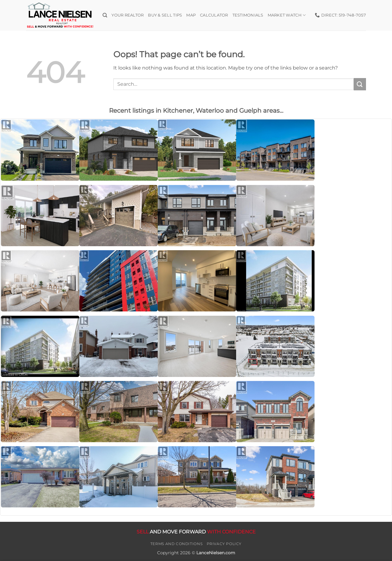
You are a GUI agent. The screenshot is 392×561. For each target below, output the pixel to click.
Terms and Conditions (176, 544)
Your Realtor (128, 15)
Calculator (214, 15)
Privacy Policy (224, 544)
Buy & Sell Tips (165, 15)
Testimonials (248, 15)
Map (191, 15)
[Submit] (360, 84)
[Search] (105, 15)
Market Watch (287, 15)
